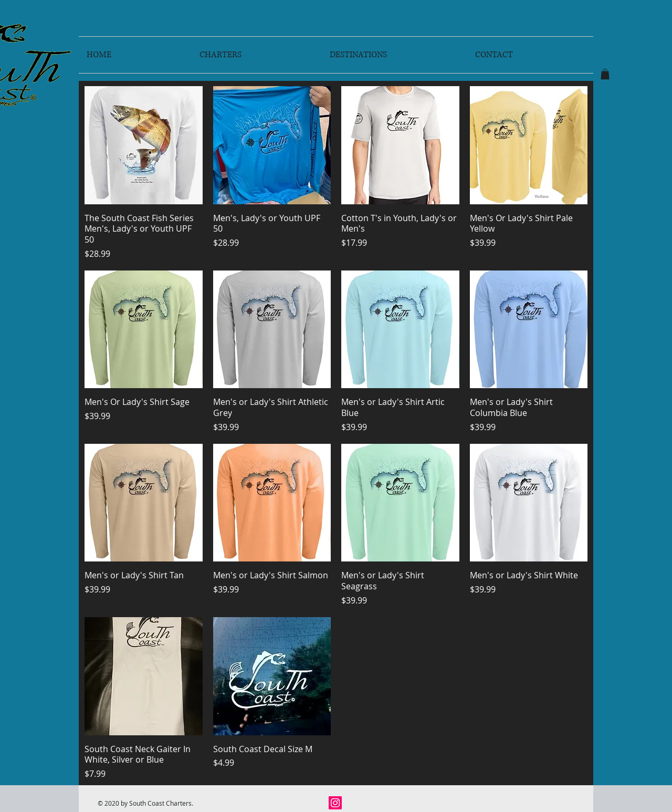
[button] (605, 74)
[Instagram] (335, 803)
